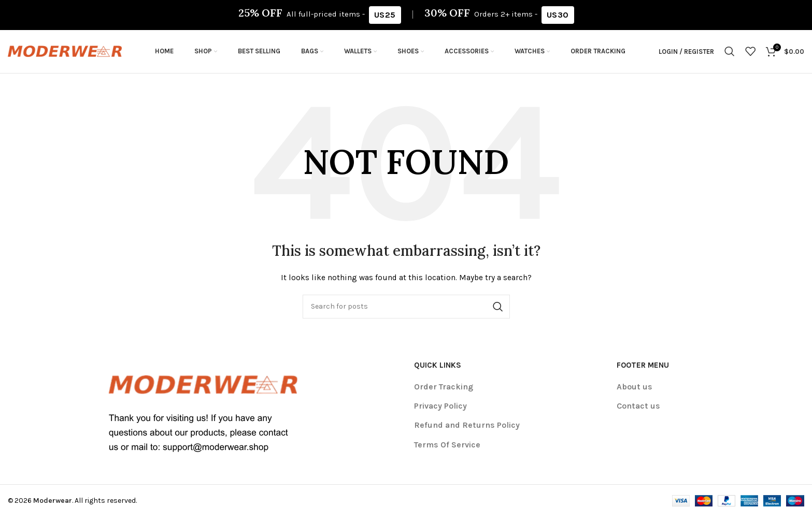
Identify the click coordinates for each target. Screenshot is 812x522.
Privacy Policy (440, 410)
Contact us (638, 410)
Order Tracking (444, 391)
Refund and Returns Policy (467, 430)
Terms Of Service (447, 449)
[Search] (730, 54)
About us (635, 391)
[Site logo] (65, 54)
